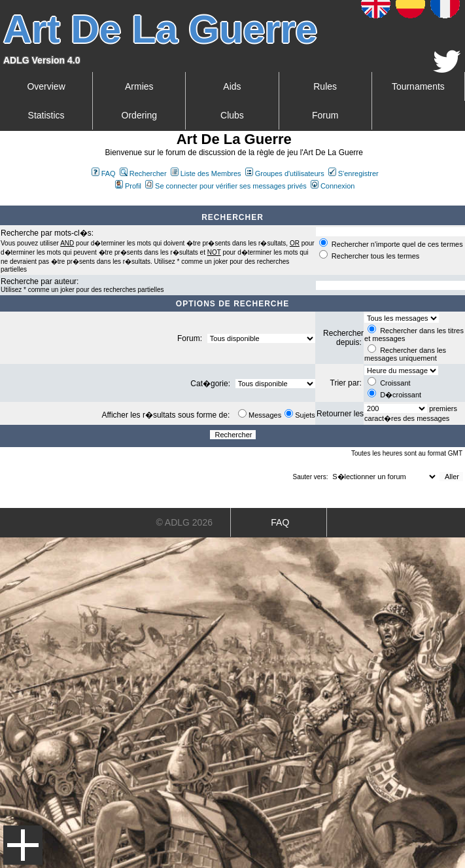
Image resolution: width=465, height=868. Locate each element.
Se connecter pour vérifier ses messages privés (226, 186)
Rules (325, 86)
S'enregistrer (353, 173)
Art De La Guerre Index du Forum (5, 200)
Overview (46, 86)
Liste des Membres (206, 173)
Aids (232, 86)
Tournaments (418, 86)
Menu (23, 845)
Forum (325, 115)
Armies (139, 86)
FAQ (104, 173)
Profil (128, 186)
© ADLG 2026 (184, 522)
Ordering (139, 115)
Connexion (333, 186)
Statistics (46, 115)
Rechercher (143, 173)
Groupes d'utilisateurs (285, 173)
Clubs (232, 115)
